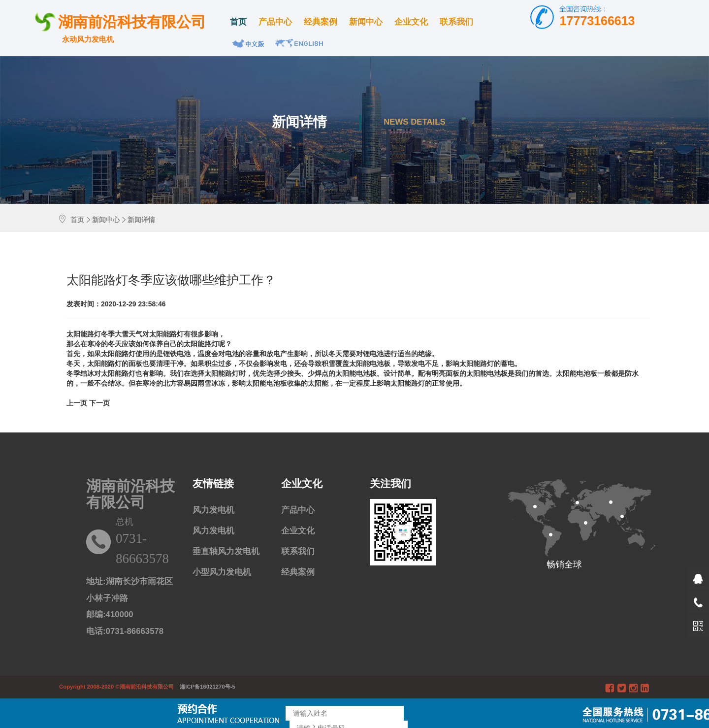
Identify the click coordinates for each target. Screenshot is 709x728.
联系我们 (456, 22)
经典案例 (321, 22)
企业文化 (411, 22)
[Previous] (78, 403)
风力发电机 (213, 510)
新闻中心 (366, 22)
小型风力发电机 (222, 572)
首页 (238, 22)
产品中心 (275, 22)
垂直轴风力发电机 (226, 551)
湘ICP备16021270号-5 (205, 687)
